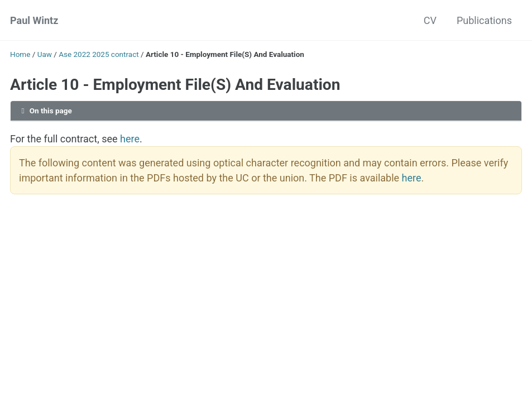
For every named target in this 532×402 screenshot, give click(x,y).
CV (430, 20)
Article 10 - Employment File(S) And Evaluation (175, 85)
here (130, 139)
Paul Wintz (34, 20)
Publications (484, 20)
